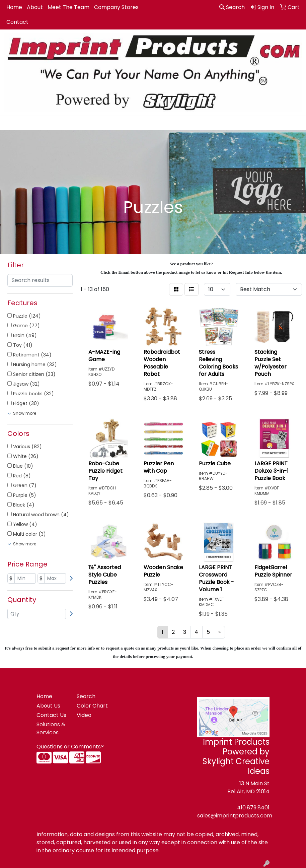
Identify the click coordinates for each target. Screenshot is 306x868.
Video (84, 715)
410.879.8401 (253, 808)
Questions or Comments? (70, 747)
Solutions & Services (51, 728)
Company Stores (116, 7)
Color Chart (92, 706)
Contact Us (51, 715)
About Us (48, 706)
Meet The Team (68, 7)
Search (232, 7)
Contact (17, 22)
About (35, 7)
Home (14, 7)
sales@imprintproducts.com (235, 816)
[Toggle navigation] (10, 123)
